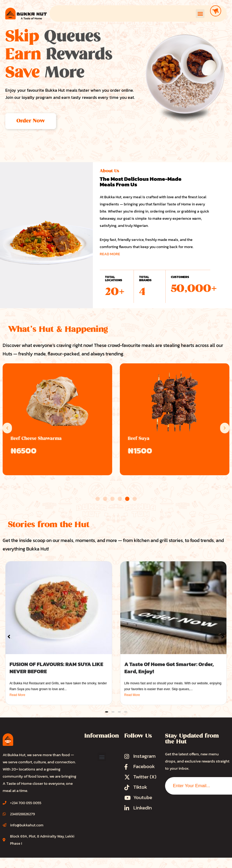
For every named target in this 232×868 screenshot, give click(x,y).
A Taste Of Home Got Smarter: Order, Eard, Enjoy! (169, 668)
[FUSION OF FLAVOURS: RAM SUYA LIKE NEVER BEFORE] (59, 608)
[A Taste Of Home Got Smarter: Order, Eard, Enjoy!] (174, 608)
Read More (17, 695)
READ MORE (110, 254)
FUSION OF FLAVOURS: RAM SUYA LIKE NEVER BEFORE (56, 668)
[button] (200, 14)
